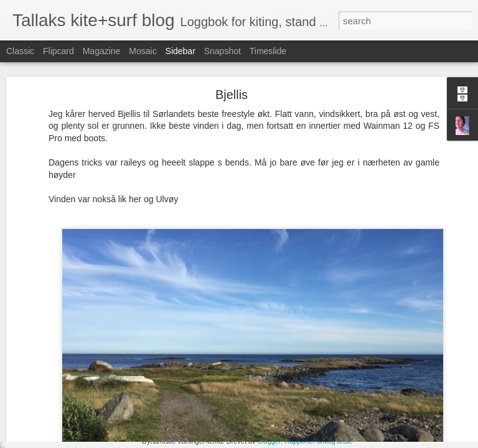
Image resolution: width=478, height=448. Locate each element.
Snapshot (223, 51)
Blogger (269, 441)
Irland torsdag (53, 412)
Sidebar (180, 51)
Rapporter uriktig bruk (317, 441)
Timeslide (268, 51)
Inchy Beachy (53, 384)
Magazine (102, 51)
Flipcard (59, 51)
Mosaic (143, 51)
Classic (20, 51)
